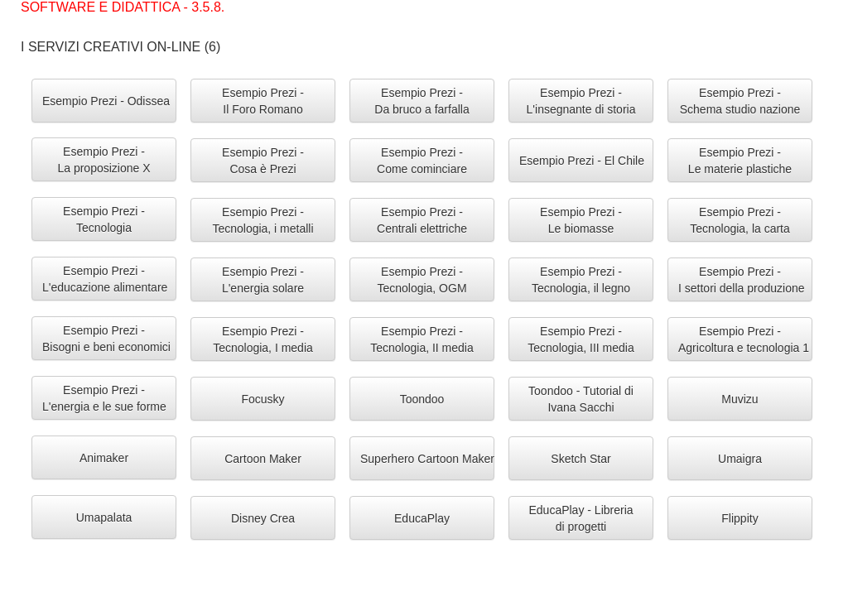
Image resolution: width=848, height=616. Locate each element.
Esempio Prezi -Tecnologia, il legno (581, 280)
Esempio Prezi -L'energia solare (263, 280)
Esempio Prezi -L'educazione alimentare (105, 279)
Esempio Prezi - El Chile (582, 161)
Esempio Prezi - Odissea (106, 101)
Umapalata (104, 517)
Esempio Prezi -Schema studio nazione (740, 101)
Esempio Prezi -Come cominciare (422, 161)
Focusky (263, 399)
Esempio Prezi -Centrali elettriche (422, 220)
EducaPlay (422, 518)
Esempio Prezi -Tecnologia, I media (263, 339)
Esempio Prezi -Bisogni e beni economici (106, 339)
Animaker (104, 458)
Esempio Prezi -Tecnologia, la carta (740, 220)
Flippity (740, 518)
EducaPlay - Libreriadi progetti (581, 518)
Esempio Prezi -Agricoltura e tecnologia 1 (744, 339)
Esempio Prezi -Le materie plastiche (740, 161)
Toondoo (422, 399)
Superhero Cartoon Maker (427, 459)
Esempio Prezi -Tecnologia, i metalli (263, 220)
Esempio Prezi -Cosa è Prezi (263, 161)
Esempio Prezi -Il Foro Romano (263, 101)
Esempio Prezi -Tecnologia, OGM (422, 280)
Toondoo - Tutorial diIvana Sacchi (581, 399)
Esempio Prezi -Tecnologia (104, 219)
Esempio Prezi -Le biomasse (581, 220)
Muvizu (740, 399)
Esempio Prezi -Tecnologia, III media (581, 339)
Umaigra (740, 459)
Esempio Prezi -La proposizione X (104, 160)
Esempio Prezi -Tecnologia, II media (422, 339)
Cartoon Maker (263, 459)
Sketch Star (581, 459)
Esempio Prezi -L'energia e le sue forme (104, 398)
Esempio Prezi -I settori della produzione (742, 280)
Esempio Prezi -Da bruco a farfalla (422, 101)
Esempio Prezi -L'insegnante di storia (581, 101)
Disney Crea (263, 518)
